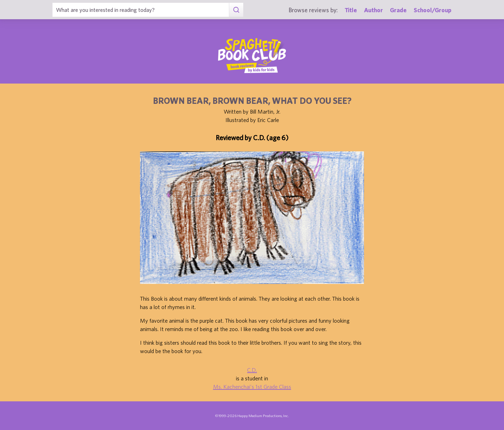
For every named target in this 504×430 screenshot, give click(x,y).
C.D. (252, 370)
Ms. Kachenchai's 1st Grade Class (252, 387)
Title (351, 10)
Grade (398, 10)
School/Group (433, 10)
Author (373, 10)
